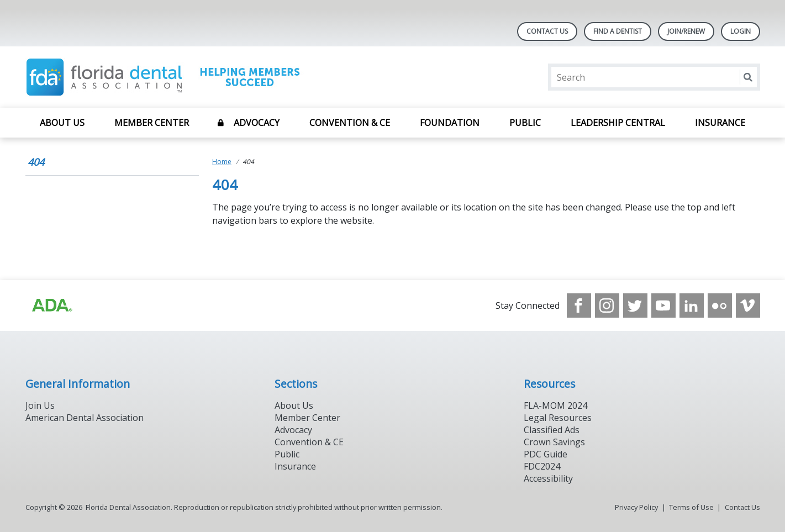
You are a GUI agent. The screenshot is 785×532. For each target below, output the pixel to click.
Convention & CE (350, 123)
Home (222, 162)
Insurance (720, 123)
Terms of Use (691, 507)
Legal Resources (558, 418)
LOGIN (741, 31)
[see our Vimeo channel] (748, 305)
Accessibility (548, 478)
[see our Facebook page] (579, 305)
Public (525, 123)
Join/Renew (686, 31)
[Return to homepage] (168, 77)
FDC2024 (542, 466)
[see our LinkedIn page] (692, 305)
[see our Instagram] (607, 305)
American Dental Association (85, 418)
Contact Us (547, 31)
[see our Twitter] (635, 305)
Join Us (40, 405)
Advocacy (257, 123)
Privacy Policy (636, 507)
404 (36, 162)
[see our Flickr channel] (720, 305)
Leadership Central (618, 123)
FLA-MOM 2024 (555, 405)
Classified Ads (552, 430)
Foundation (450, 123)
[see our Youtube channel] (663, 305)
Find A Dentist (618, 31)
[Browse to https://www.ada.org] (51, 305)
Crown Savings (554, 442)
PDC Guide (546, 454)
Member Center (152, 123)
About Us (62, 123)
